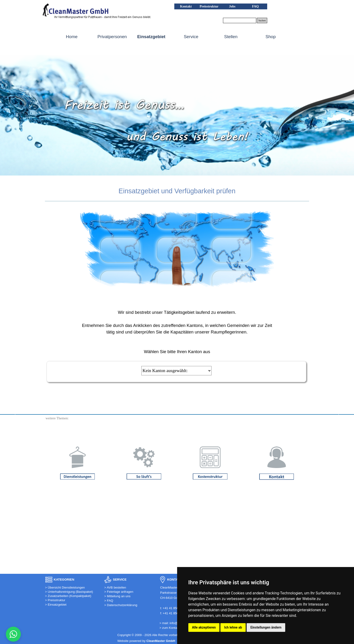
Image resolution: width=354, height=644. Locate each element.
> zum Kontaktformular (175, 628)
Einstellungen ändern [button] (266, 627)
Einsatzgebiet (151, 37)
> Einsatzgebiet (56, 605)
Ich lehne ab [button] (233, 627)
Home (72, 37)
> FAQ (109, 601)
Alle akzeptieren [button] (204, 627)
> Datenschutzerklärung (121, 605)
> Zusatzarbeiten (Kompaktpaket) (68, 596)
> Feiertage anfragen (119, 592)
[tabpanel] (177, 191)
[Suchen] (240, 20)
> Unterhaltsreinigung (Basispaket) (69, 592)
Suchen (262, 20)
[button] (75, 10)
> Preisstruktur (55, 600)
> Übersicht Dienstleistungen (65, 587)
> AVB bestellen (115, 587)
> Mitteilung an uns (117, 596)
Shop (271, 37)
